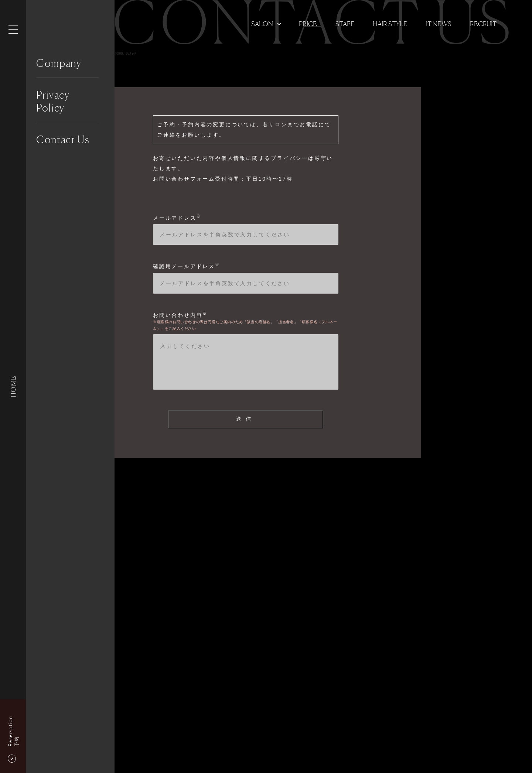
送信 (245, 419)
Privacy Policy (53, 101)
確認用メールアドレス (187, 266)
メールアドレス (177, 218)
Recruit (483, 24)
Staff (345, 24)
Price (308, 24)
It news (439, 24)
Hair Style (390, 24)
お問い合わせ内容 (180, 315)
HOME (13, 386)
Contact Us (63, 140)
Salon (262, 24)
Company (59, 63)
